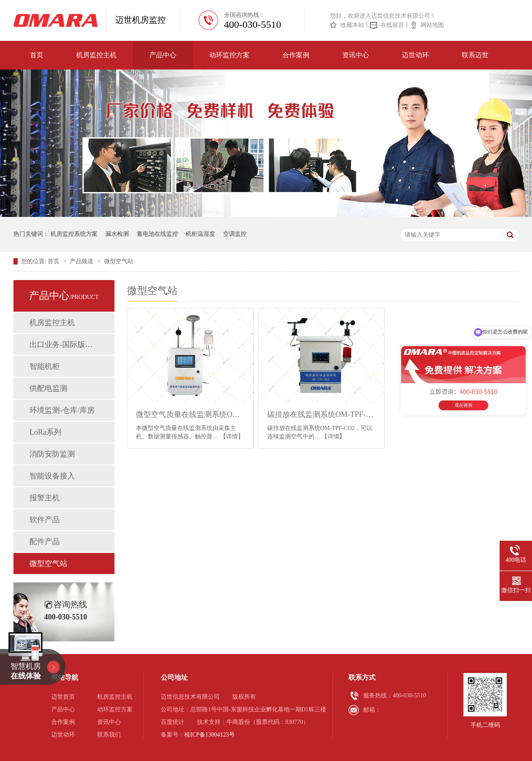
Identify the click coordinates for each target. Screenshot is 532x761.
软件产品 (45, 520)
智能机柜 (45, 366)
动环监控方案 (229, 55)
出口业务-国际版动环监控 (64, 344)
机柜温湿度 (200, 234)
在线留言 (392, 25)
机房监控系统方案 (74, 234)
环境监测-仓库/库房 (62, 410)
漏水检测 (117, 234)
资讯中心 (356, 55)
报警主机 (45, 498)
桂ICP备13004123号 (210, 735)
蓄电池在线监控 (157, 234)
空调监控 (235, 234)
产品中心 (163, 55)
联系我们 (109, 735)
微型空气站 (119, 261)
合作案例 (296, 55)
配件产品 (45, 542)
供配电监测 (48, 388)
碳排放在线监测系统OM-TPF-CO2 (322, 414)
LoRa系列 (45, 432)
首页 (37, 55)
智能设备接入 (52, 476)
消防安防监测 (52, 454)
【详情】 (232, 437)
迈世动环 (415, 55)
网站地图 (432, 25)
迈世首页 (63, 697)
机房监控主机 (96, 55)
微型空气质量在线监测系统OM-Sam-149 (190, 414)
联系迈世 (475, 55)
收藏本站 (352, 25)
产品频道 (82, 261)
